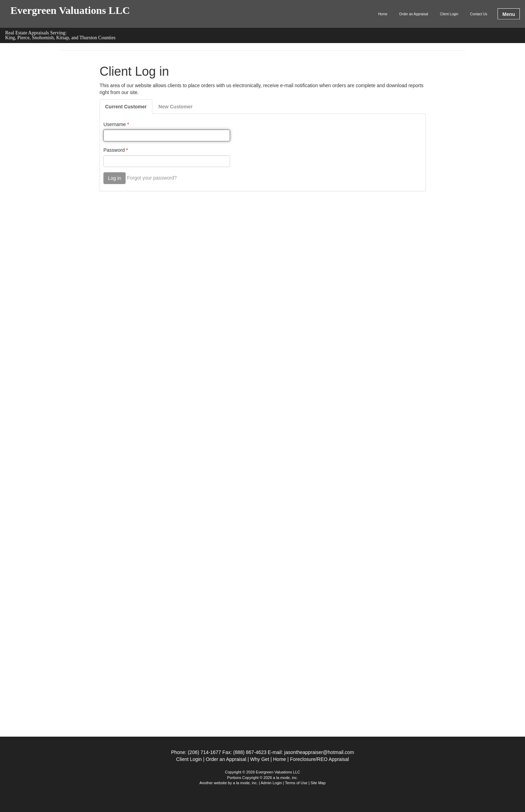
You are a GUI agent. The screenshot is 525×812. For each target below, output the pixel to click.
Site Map (318, 783)
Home (383, 14)
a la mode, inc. (245, 783)
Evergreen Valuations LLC (70, 11)
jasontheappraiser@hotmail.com (319, 752)
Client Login (449, 14)
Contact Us (479, 14)
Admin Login (271, 783)
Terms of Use (296, 783)
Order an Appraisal (413, 14)
